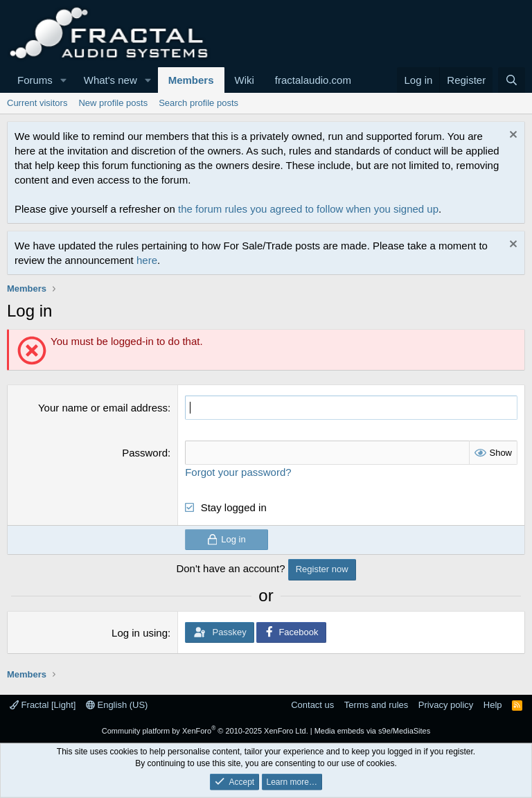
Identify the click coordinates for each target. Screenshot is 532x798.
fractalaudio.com (313, 80)
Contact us (312, 705)
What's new (110, 80)
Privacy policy (446, 705)
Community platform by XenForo (205, 731)
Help (493, 705)
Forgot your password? (238, 472)
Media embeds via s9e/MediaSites (373, 731)
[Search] (512, 80)
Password (145, 453)
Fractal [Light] (43, 705)
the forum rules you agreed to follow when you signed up (308, 209)
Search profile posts (198, 103)
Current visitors (37, 103)
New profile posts (113, 103)
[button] (64, 80)
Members (191, 80)
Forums (35, 80)
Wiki (245, 80)
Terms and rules (376, 705)
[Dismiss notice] (512, 136)
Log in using (140, 633)
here (147, 260)
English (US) (117, 705)
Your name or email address (103, 408)
